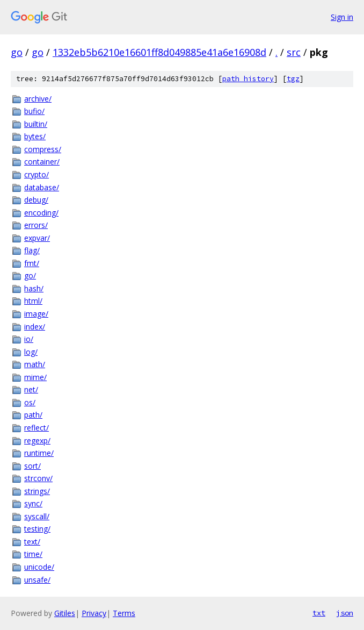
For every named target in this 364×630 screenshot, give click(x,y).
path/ (33, 415)
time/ (33, 554)
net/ (31, 389)
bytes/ (35, 136)
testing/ (37, 529)
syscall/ (37, 516)
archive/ (38, 99)
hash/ (34, 288)
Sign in (342, 17)
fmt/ (32, 263)
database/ (42, 187)
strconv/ (38, 478)
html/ (33, 301)
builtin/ (36, 124)
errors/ (36, 225)
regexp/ (37, 441)
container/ (42, 162)
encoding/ (41, 213)
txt (319, 613)
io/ (29, 339)
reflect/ (37, 428)
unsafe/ (37, 580)
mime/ (35, 377)
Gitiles (65, 613)
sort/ (32, 466)
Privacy (94, 613)
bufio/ (34, 111)
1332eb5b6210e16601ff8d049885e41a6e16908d (159, 52)
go (17, 52)
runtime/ (39, 453)
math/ (35, 364)
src (294, 52)
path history (248, 79)
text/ (32, 542)
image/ (36, 314)
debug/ (36, 200)
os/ (30, 402)
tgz (293, 79)
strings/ (37, 491)
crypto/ (37, 174)
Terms (124, 613)
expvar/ (37, 238)
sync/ (33, 503)
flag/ (32, 250)
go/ (30, 275)
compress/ (43, 149)
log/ (31, 352)
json (345, 613)
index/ (35, 327)
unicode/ (39, 567)
